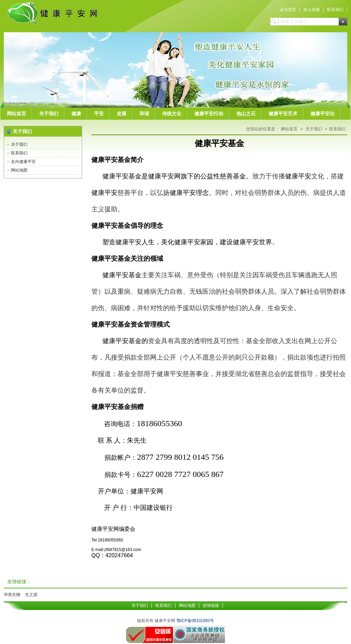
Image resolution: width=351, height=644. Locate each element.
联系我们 (335, 10)
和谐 (144, 114)
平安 (99, 114)
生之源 (31, 595)
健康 (76, 114)
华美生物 (12, 595)
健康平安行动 (209, 114)
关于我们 (49, 114)
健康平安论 (322, 114)
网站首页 (16, 114)
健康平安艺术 (283, 114)
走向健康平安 (23, 162)
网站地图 (19, 170)
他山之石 (246, 114)
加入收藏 (312, 10)
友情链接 (211, 606)
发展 (122, 114)
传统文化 (172, 114)
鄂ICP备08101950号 (195, 621)
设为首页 (288, 10)
